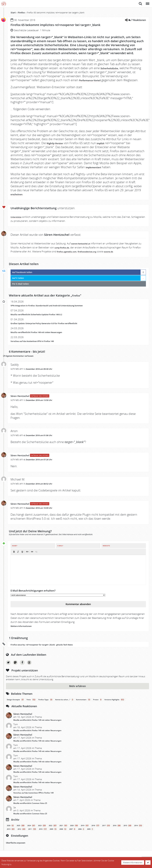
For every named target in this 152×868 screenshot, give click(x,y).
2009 (53, 833)
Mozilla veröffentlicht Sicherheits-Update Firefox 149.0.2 (45, 318)
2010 (43, 833)
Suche (140, 4)
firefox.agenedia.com (78, 255)
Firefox (21, 13)
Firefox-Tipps (46, 704)
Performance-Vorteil (94, 80)
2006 (81, 833)
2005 (90, 833)
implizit (108, 147)
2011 (32, 833)
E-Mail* (60, 550)
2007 (72, 833)
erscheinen (19, 198)
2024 (31, 830)
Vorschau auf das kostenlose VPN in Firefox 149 (39, 345)
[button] (14, 556)
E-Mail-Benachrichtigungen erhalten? (33, 595)
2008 (63, 833)
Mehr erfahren (77, 690)
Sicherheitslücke (113, 68)
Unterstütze (18, 221)
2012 (22, 833)
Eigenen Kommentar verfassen (29, 360)
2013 (11, 833)
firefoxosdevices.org (104, 255)
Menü (147, 2)
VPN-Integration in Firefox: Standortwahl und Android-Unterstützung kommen (58, 309)
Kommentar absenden (78, 608)
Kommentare (83, 704)
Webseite (106, 550)
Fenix (31, 704)
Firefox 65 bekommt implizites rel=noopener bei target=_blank (68, 24)
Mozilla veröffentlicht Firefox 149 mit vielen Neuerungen (45, 336)
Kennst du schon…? (64, 704)
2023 (42, 830)
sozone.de (130, 255)
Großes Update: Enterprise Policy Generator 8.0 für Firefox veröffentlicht (54, 327)
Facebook (22, 667)
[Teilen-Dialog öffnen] (125, 20)
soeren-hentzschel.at (84, 247)
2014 (138, 830)
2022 (53, 830)
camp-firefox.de (67, 251)
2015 (128, 830)
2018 (96, 830)
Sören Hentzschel (23, 400)
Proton (98, 704)
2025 (21, 830)
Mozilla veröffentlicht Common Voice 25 (30, 807)
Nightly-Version (58, 147)
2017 (106, 830)
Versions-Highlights (114, 704)
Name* (15, 550)
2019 (85, 830)
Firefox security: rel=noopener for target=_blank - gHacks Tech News (52, 649)
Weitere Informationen (24, 630)
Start (13, 13)
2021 (64, 830)
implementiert (96, 171)
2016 (117, 830)
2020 (74, 830)
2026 (11, 830)
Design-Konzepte (16, 704)
